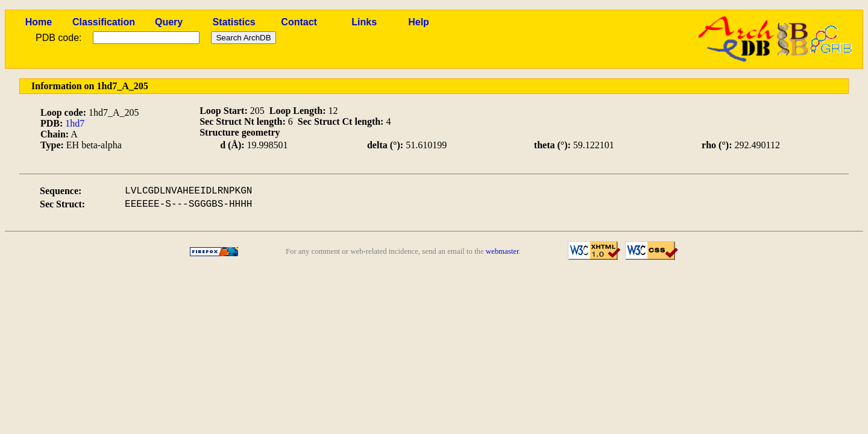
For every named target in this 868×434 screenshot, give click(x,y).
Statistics (234, 22)
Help (419, 22)
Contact (299, 22)
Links (364, 22)
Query (169, 22)
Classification (104, 22)
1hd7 (75, 123)
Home (39, 22)
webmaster (502, 251)
